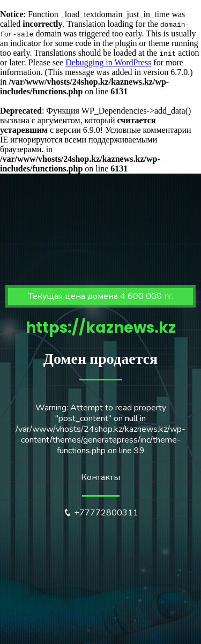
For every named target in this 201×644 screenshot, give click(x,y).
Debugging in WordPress (108, 62)
